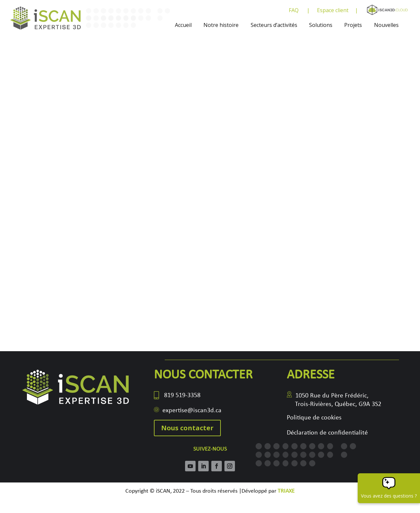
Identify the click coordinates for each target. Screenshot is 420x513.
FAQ (294, 11)
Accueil (183, 25)
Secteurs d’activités (274, 25)
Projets (353, 25)
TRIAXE (286, 491)
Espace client (333, 11)
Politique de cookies (314, 418)
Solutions (321, 25)
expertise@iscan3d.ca (192, 411)
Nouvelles (386, 25)
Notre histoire (221, 25)
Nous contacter (187, 428)
